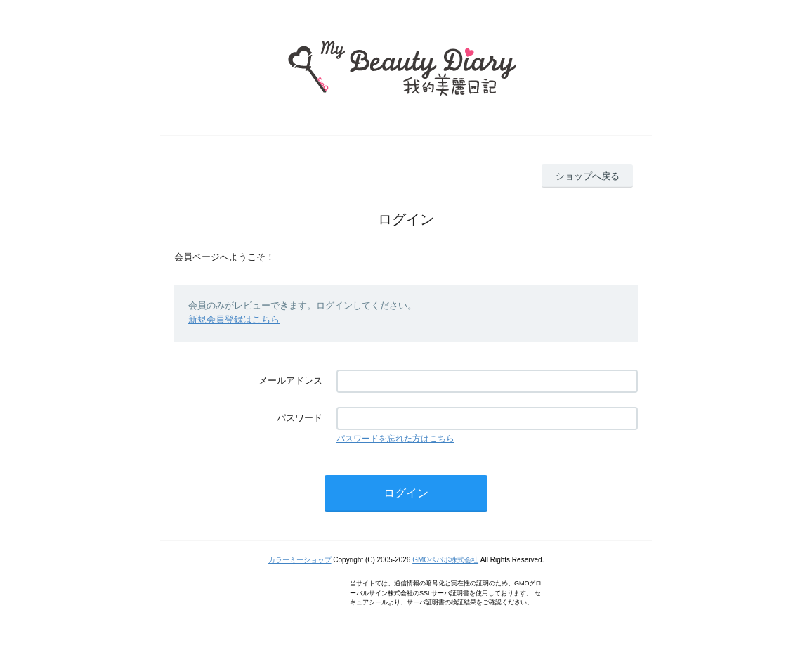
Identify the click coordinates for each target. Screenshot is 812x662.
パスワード (300, 418)
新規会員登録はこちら (234, 319)
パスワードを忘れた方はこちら (395, 439)
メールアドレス (290, 381)
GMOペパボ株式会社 (445, 560)
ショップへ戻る (588, 176)
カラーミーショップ (300, 560)
